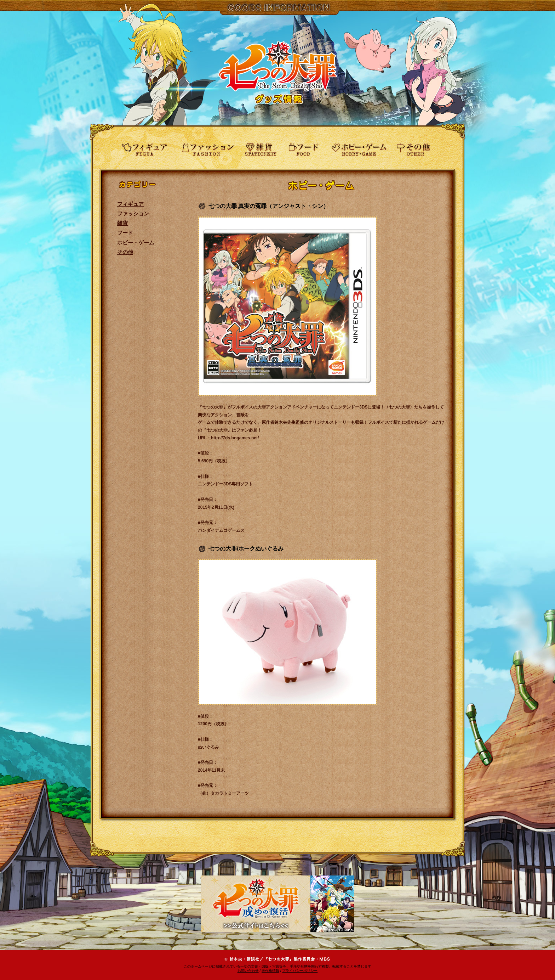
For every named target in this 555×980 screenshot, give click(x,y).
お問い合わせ (248, 971)
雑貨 (122, 223)
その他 (125, 252)
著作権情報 (270, 971)
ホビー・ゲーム (136, 243)
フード (125, 233)
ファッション (133, 213)
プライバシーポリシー (300, 971)
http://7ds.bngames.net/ (235, 438)
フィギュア (130, 204)
